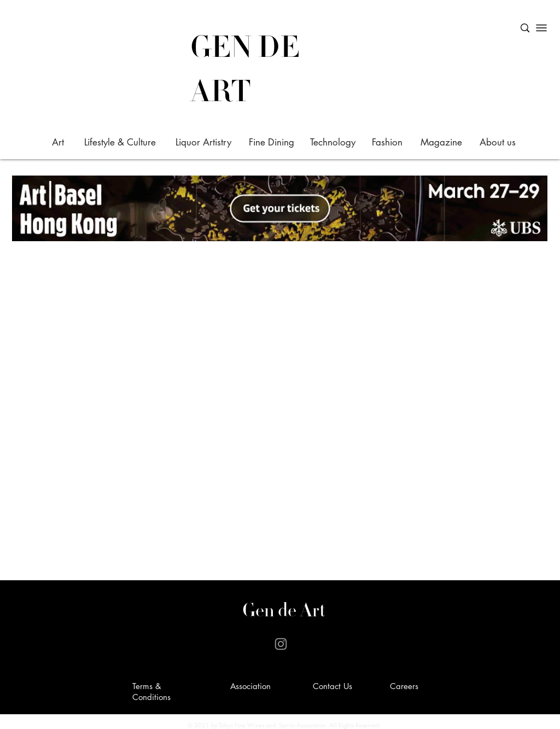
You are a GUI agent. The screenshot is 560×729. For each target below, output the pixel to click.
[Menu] (541, 28)
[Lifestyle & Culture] (120, 142)
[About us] (497, 142)
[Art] (58, 142)
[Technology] (333, 142)
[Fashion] (387, 142)
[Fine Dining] (272, 142)
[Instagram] (281, 644)
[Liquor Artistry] (203, 142)
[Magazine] (441, 142)
